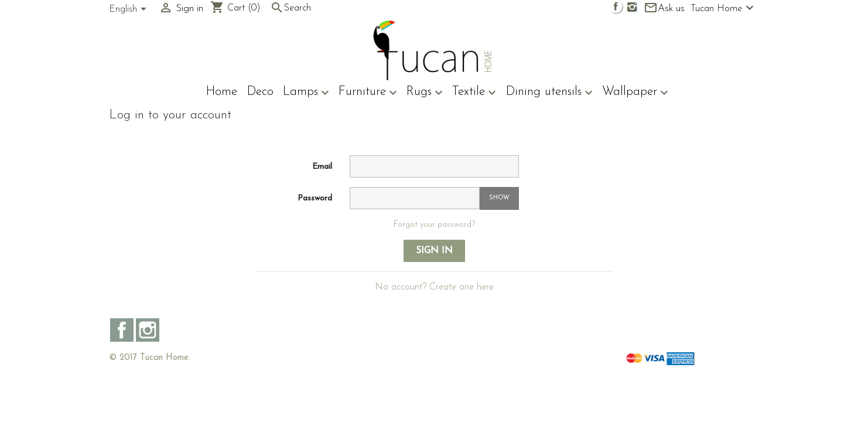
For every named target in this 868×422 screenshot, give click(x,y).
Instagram (148, 330)
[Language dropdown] (130, 10)
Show (499, 198)
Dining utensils (549, 93)
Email (322, 167)
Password (315, 198)
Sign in (434, 251)
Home (222, 92)
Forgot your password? (434, 225)
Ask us (664, 8)
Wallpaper (635, 93)
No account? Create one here (434, 287)
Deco (260, 92)
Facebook (122, 330)
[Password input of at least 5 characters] (415, 198)
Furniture (368, 93)
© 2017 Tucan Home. (150, 358)
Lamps (306, 93)
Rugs (425, 93)
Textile (474, 93)
